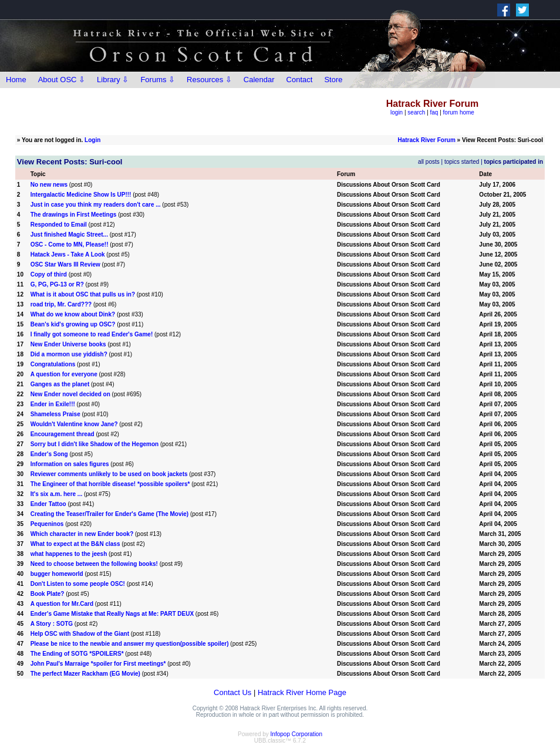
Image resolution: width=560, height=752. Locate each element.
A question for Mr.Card (62, 604)
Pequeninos (47, 524)
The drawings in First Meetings (74, 215)
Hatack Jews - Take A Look (68, 254)
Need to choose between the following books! (94, 564)
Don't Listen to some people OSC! (78, 584)
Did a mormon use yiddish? (69, 354)
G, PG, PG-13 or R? (57, 284)
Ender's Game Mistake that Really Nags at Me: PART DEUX (112, 614)
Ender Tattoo (48, 504)
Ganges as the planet (60, 384)
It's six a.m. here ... (57, 494)
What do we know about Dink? (73, 314)
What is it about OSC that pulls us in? (83, 294)
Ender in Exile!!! (53, 404)
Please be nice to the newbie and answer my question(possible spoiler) (130, 644)
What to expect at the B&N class (75, 544)
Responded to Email (59, 225)
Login (92, 140)
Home (16, 80)
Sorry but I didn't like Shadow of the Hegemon (95, 444)
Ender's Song (49, 454)
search (416, 112)
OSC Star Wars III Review (65, 264)
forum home (459, 112)
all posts (429, 162)
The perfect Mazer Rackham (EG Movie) (85, 674)
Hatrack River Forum (426, 140)
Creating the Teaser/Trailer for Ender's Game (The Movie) (110, 514)
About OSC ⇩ (62, 80)
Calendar (259, 80)
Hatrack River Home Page (302, 692)
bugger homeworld (57, 574)
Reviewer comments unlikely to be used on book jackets (109, 474)
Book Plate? (48, 594)
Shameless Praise (55, 414)
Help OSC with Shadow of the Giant (80, 634)
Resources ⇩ (209, 80)
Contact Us (232, 692)
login (397, 112)
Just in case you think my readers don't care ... (96, 205)
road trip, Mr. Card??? (61, 304)
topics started (462, 162)
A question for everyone (64, 374)
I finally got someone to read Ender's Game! (92, 334)
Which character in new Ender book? (82, 534)
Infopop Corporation (296, 734)
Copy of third (49, 274)
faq (434, 112)
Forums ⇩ (158, 80)
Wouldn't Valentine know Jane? (74, 424)
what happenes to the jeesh (70, 554)
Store (333, 80)
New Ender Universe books (68, 344)
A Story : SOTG (52, 624)
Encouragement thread (63, 434)
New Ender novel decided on (70, 394)
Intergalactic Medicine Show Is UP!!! (81, 195)
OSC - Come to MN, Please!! (70, 245)
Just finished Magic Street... (69, 235)
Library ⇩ (113, 80)
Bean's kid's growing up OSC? (73, 324)
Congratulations (53, 364)
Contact (300, 80)
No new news (49, 185)
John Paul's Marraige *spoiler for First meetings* (98, 664)
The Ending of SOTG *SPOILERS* (77, 654)
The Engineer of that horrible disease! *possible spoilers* (110, 484)
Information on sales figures (70, 464)
